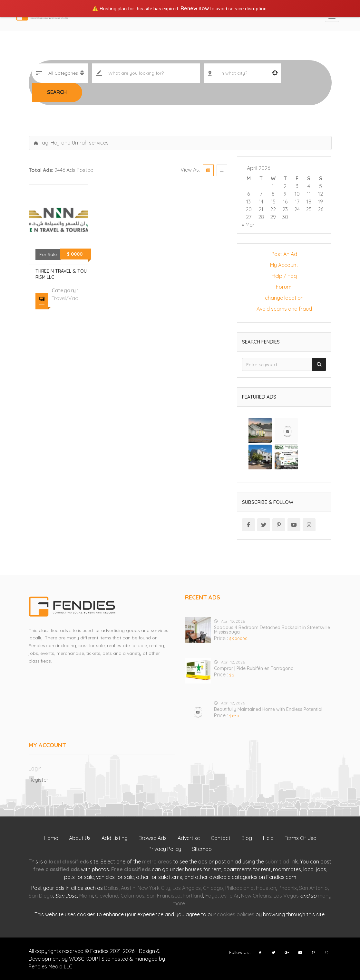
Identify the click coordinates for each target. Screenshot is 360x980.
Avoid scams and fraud (284, 309)
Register (39, 780)
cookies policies (236, 914)
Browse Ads (153, 838)
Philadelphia (239, 888)
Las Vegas (286, 896)
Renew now (195, 8)
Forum (284, 287)
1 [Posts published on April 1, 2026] (273, 186)
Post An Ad (284, 254)
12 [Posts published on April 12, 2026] (321, 194)
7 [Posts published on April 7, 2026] (261, 194)
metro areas (157, 862)
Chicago (213, 888)
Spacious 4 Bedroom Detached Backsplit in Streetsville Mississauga (272, 630)
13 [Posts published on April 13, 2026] (248, 202)
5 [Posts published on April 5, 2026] (321, 186)
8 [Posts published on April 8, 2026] (273, 194)
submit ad (277, 862)
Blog (247, 838)
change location (284, 298)
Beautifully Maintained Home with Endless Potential (268, 709)
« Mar (248, 225)
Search (57, 92)
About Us (80, 838)
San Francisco (164, 896)
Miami (86, 896)
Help (268, 838)
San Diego (41, 896)
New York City (154, 888)
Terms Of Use (300, 838)
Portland (193, 896)
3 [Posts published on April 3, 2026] (297, 186)
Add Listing (115, 838)
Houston (266, 888)
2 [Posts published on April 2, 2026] (285, 186)
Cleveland (107, 896)
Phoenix (288, 888)
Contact (221, 838)
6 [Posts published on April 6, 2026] (248, 194)
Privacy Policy (165, 849)
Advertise (189, 838)
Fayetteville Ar (222, 896)
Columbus (132, 896)
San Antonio (313, 888)
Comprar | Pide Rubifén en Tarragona (254, 668)
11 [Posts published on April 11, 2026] (309, 194)
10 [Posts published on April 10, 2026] (297, 194)
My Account (284, 265)
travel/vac (65, 298)
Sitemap (202, 849)
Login (35, 768)
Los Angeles (187, 888)
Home (51, 838)
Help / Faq (284, 276)
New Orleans (256, 896)
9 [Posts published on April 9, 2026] (285, 194)
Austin (128, 888)
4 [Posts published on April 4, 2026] (309, 186)
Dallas (111, 888)
